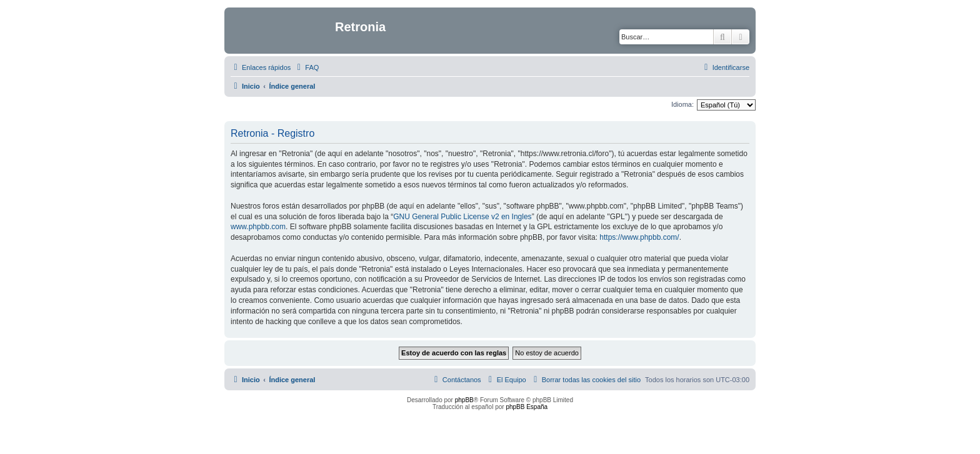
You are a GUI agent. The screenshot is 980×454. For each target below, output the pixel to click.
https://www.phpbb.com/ (639, 237)
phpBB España (527, 407)
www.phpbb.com (258, 227)
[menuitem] (306, 67)
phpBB (464, 400)
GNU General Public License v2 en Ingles (462, 217)
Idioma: (682, 104)
